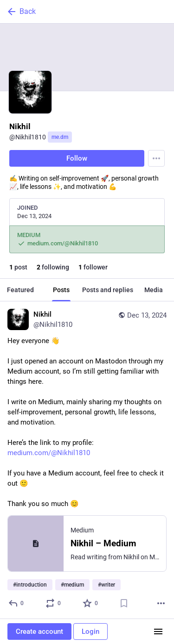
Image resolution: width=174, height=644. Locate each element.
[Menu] (156, 158)
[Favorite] (91, 603)
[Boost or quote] (54, 603)
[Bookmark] (124, 603)
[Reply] (16, 603)
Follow (77, 158)
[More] (161, 603)
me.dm (60, 137)
